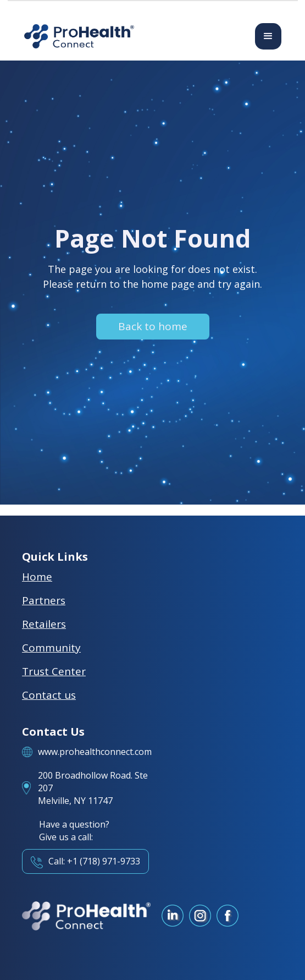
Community (51, 648)
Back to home (153, 326)
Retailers (44, 624)
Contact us (49, 695)
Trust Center (54, 671)
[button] (268, 36)
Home (37, 577)
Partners (44, 600)
